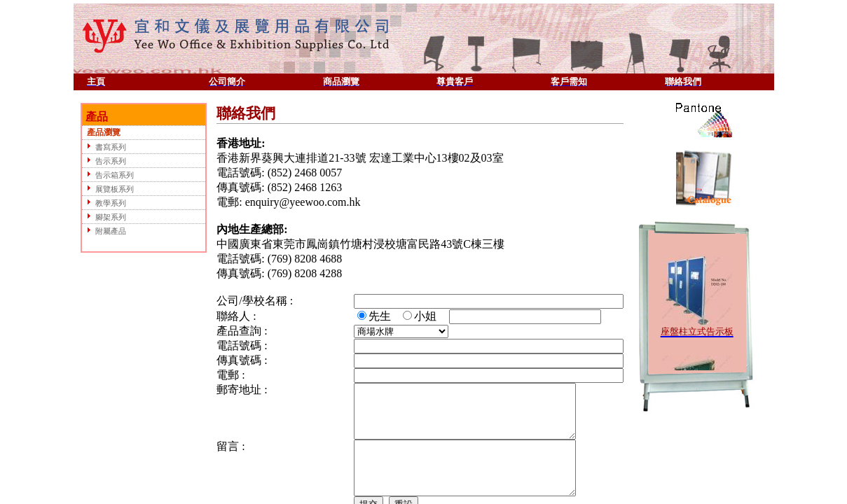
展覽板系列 (109, 189)
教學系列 (105, 203)
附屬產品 (105, 231)
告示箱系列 (109, 175)
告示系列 (105, 161)
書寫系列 (105, 147)
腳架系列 (105, 217)
